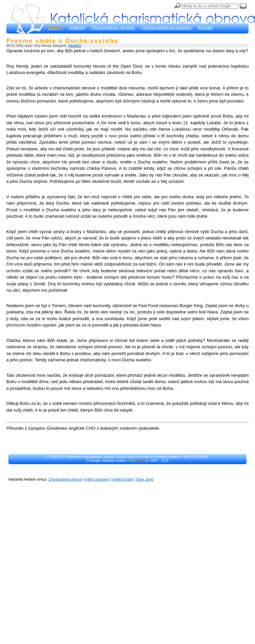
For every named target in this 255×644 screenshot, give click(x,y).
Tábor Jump (145, 479)
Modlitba (75, 46)
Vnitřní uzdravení (97, 479)
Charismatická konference (166, 28)
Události (77, 28)
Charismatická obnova (113, 28)
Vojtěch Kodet (123, 479)
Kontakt (205, 28)
